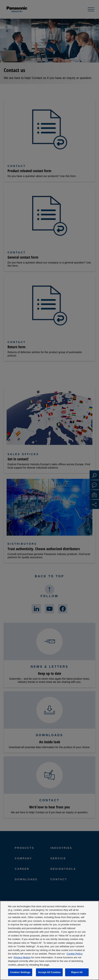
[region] (49, 940)
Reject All (77, 972)
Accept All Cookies (49, 972)
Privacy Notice (22, 957)
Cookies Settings (20, 972)
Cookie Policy (75, 954)
